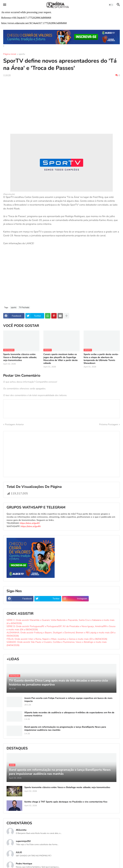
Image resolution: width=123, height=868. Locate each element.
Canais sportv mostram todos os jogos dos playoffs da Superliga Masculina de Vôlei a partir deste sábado (61, 359)
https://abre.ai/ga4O (30, 523)
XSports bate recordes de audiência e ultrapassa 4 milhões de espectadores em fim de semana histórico (69, 714)
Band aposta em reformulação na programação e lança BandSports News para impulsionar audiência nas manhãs (65, 728)
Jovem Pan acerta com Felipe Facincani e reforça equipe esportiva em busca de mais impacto (68, 700)
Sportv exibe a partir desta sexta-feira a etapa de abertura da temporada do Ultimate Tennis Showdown (101, 359)
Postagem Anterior (14, 424)
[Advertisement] (61, 103)
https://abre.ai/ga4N (31, 526)
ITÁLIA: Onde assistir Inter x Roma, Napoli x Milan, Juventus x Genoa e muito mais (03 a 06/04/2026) (57, 639)
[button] (4, 5)
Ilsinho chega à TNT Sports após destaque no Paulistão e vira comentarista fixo (66, 802)
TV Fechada (24, 307)
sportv (22, 54)
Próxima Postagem (109, 424)
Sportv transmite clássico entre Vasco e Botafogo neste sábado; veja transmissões (20, 357)
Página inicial (10, 54)
